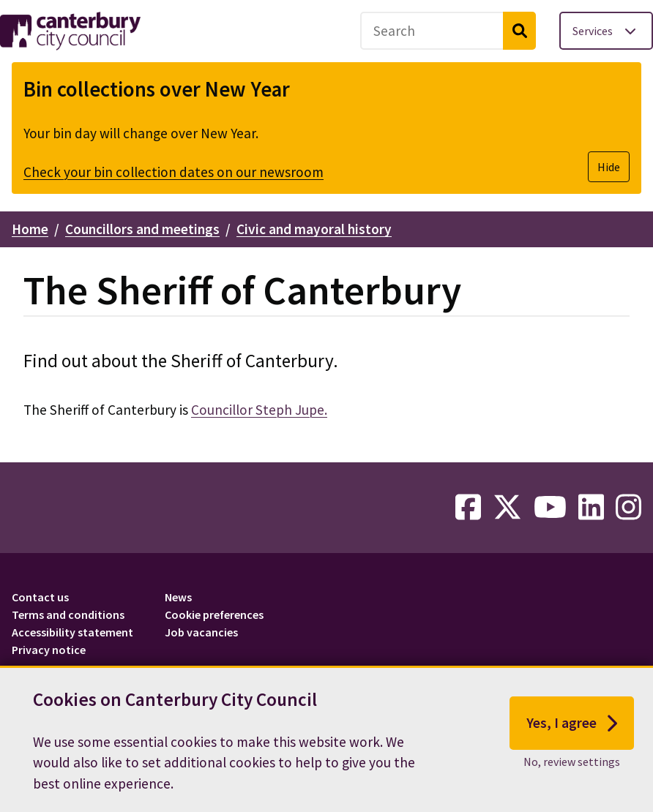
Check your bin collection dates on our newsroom (173, 172)
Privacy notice (49, 650)
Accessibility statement (72, 632)
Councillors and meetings (142, 229)
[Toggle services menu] (606, 31)
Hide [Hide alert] (609, 167)
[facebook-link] (468, 508)
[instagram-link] (628, 508)
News (178, 597)
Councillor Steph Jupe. (259, 410)
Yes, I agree (572, 725)
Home (30, 229)
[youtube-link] (550, 508)
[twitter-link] (507, 508)
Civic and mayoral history (314, 229)
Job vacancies (201, 632)
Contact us (40, 597)
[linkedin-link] (591, 508)
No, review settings (572, 763)
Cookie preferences (214, 614)
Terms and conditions (68, 614)
